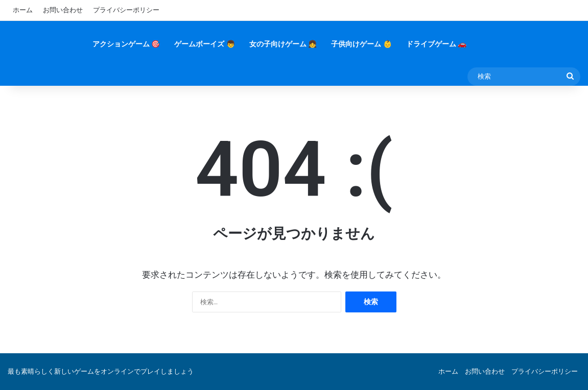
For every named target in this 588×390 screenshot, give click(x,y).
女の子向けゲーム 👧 (283, 44)
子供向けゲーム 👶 (361, 44)
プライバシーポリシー (126, 10)
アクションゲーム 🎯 (126, 44)
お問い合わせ (63, 10)
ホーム (23, 10)
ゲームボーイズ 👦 (204, 44)
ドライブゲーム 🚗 (436, 44)
